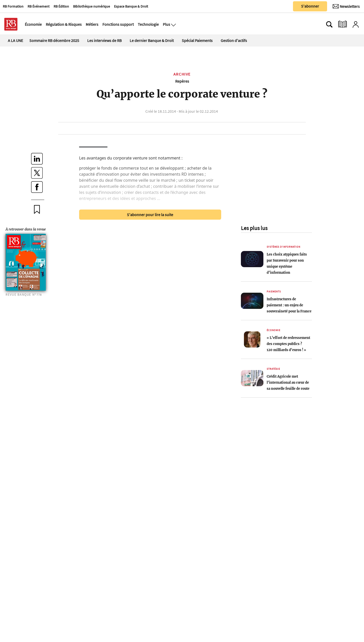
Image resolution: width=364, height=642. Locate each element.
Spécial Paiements (197, 40)
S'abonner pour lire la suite (150, 215)
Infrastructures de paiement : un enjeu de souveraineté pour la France (289, 305)
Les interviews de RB (104, 40)
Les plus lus (254, 228)
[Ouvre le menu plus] (173, 24)
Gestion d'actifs (234, 40)
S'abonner (310, 6)
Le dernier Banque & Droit (152, 40)
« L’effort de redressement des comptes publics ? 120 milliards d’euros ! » (288, 344)
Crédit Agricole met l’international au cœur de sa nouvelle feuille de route (288, 382)
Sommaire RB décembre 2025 (54, 40)
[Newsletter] (346, 6)
